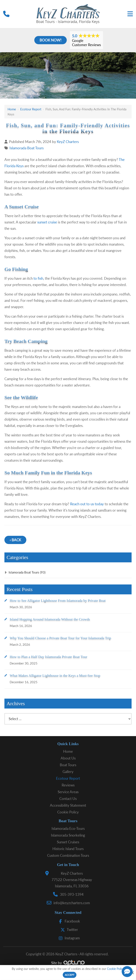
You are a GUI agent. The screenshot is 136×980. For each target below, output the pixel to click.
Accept (70, 975)
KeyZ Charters (68, 142)
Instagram (68, 938)
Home (12, 109)
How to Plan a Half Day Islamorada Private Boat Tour (48, 657)
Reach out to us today (87, 504)
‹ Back (15, 540)
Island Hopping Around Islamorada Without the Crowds (50, 619)
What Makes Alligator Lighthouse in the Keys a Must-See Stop (55, 676)
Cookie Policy (116, 969)
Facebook (68, 921)
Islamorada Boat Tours (27, 148)
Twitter (68, 930)
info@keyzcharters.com (72, 903)
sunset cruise (47, 222)
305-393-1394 (72, 894)
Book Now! (51, 40)
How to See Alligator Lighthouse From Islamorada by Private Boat (58, 601)
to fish (38, 278)
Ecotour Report (31, 109)
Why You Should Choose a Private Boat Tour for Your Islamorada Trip (60, 638)
